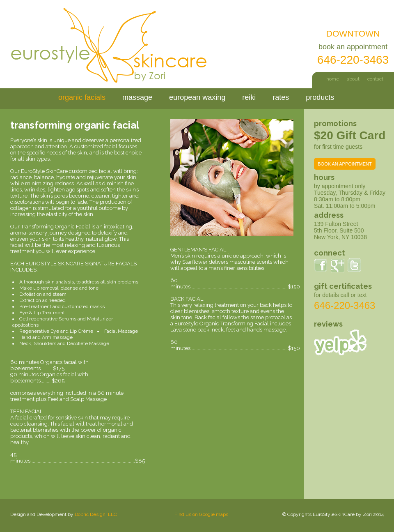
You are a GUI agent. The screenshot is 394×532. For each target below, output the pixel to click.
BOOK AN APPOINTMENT (345, 164)
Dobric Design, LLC (96, 514)
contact (375, 79)
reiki (249, 97)
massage (137, 97)
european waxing (197, 97)
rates (281, 97)
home (333, 79)
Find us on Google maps (201, 514)
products (320, 97)
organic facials (82, 97)
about (353, 79)
